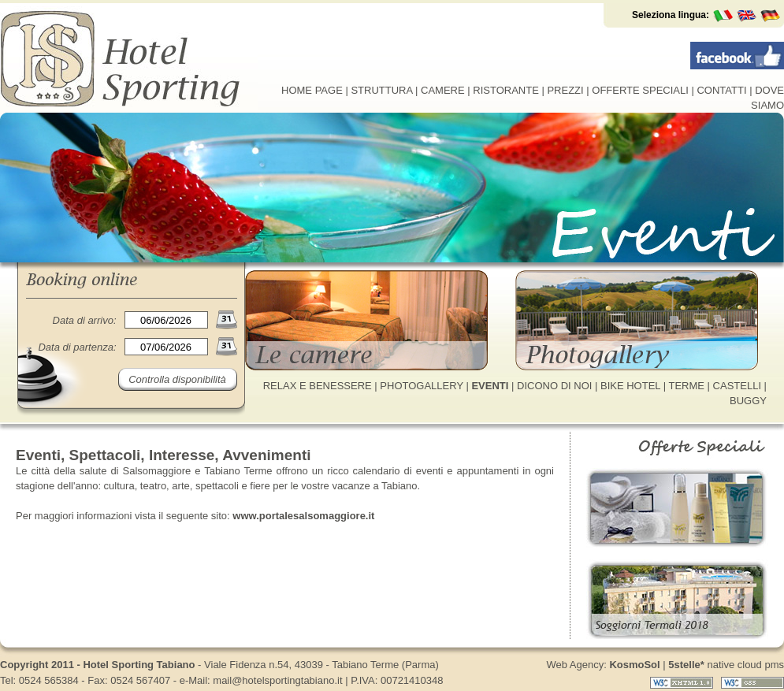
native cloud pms (726, 665)
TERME (686, 386)
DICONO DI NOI (554, 386)
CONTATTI (721, 90)
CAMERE (443, 90)
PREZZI (565, 90)
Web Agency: (603, 665)
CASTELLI (737, 386)
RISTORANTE (506, 90)
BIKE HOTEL (630, 386)
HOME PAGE (312, 90)
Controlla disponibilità (177, 379)
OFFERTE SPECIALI (640, 90)
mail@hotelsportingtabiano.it (277, 680)
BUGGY (748, 401)
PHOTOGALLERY (422, 386)
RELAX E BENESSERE (318, 386)
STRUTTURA (381, 90)
